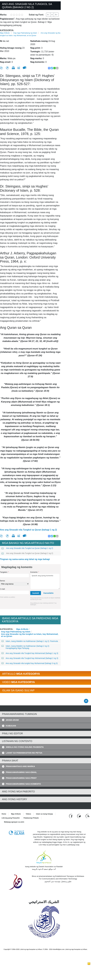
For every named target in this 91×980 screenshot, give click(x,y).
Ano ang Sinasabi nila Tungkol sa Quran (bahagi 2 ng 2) (27, 553)
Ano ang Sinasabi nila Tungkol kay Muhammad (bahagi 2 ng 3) (30, 658)
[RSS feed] (87, 816)
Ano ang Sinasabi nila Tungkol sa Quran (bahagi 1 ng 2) (28, 530)
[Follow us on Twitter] (79, 816)
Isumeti (36, 593)
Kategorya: (7, 30)
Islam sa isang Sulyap (44, 814)
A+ (56, 15)
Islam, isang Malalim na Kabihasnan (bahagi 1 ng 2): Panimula (30, 641)
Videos (28, 814)
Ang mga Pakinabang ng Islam (25, 33)
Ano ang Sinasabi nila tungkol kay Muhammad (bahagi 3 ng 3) (30, 663)
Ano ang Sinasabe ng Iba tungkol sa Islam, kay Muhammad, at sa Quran (30, 634)
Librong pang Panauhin (11, 818)
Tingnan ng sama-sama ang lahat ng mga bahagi (25, 559)
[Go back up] (86, 701)
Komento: (35, 572)
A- (48, 15)
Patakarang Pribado (31, 818)
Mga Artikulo (5, 33)
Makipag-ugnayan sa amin (14, 822)
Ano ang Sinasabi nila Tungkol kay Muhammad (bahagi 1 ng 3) (30, 653)
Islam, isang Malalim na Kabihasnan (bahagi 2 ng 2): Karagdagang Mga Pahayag (26, 647)
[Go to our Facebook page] (71, 816)
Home (4, 814)
